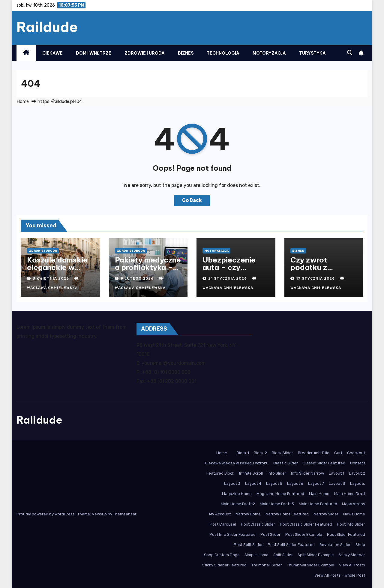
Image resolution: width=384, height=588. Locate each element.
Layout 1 (336, 473)
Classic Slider (286, 463)
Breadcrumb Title (314, 453)
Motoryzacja (269, 53)
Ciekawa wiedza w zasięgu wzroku (237, 463)
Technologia (223, 53)
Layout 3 (232, 483)
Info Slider (277, 473)
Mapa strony (354, 504)
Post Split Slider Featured (291, 545)
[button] (350, 53)
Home (23, 101)
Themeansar (125, 514)
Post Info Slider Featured (232, 534)
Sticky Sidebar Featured (224, 565)
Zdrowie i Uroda (145, 53)
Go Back (192, 200)
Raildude (47, 27)
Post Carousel (223, 524)
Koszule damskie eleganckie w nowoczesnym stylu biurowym (57, 271)
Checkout (356, 453)
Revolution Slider (335, 545)
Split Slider (283, 555)
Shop (360, 545)
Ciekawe (52, 53)
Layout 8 (337, 483)
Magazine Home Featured (280, 494)
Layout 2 (357, 473)
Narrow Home (248, 514)
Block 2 (260, 453)
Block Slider (282, 453)
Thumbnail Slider (267, 565)
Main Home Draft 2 (238, 504)
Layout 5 (274, 483)
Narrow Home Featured (287, 514)
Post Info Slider (351, 524)
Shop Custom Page (222, 555)
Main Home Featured (318, 504)
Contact (358, 463)
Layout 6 (295, 483)
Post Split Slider (248, 545)
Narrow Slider (326, 514)
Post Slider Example (304, 534)
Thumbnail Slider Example (310, 565)
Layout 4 (253, 483)
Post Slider (270, 534)
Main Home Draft (350, 494)
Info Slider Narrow (307, 473)
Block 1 (243, 453)
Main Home (319, 494)
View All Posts (352, 565)
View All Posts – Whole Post (340, 575)
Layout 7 (316, 483)
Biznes (186, 53)
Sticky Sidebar (352, 555)
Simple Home (256, 555)
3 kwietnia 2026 (51, 278)
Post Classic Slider (258, 524)
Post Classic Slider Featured (306, 524)
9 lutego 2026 (138, 278)
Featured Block (220, 473)
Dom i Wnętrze (94, 53)
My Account (220, 514)
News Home (354, 514)
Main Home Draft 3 (277, 504)
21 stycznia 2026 (228, 278)
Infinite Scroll (251, 473)
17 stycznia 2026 (316, 278)
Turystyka (312, 53)
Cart (338, 453)
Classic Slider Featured (324, 463)
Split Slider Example (316, 555)
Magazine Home (237, 494)
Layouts (358, 483)
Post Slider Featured (346, 534)
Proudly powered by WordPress (46, 514)
